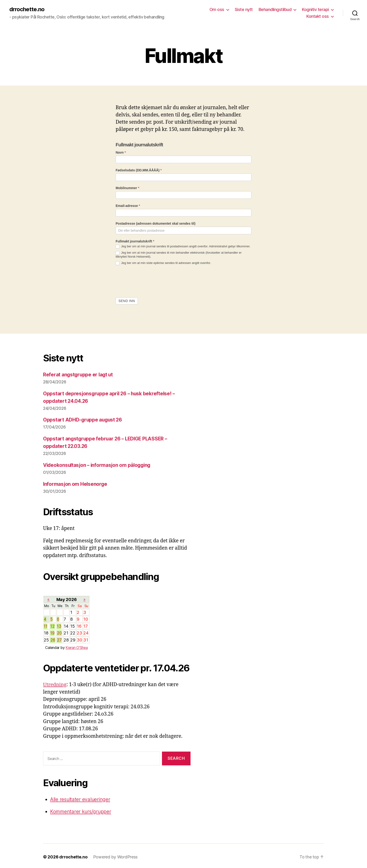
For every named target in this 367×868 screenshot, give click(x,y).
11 (46, 625)
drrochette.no (27, 9)
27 (59, 639)
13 (59, 625)
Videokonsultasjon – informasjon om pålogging (98, 464)
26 (53, 639)
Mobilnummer (127, 188)
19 (53, 632)
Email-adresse (128, 206)
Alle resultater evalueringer (81, 798)
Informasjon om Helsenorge (75, 483)
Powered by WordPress (116, 855)
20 (59, 632)
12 (53, 625)
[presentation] (151, 281)
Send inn (127, 301)
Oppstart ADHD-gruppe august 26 (83, 420)
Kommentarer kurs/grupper (81, 810)
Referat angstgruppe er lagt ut (79, 375)
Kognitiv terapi (315, 9)
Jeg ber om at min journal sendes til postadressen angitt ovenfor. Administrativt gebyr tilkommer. (183, 247)
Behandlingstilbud (275, 9)
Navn (121, 152)
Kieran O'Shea (77, 646)
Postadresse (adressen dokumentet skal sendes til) (156, 224)
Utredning (55, 683)
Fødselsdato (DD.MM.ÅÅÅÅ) (139, 170)
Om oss (217, 9)
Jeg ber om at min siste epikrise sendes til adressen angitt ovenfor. (163, 263)
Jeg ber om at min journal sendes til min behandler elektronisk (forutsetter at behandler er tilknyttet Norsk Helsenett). (179, 255)
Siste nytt (244, 9)
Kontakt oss (318, 16)
